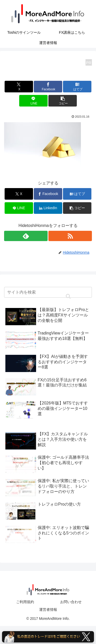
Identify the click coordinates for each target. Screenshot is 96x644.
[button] (63, 101)
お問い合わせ (71, 602)
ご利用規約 (25, 602)
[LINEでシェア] (33, 101)
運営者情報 (48, 610)
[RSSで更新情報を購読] (70, 236)
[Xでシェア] (19, 87)
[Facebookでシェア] (48, 87)
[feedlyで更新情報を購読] (26, 236)
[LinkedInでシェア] (48, 208)
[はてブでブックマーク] (77, 87)
